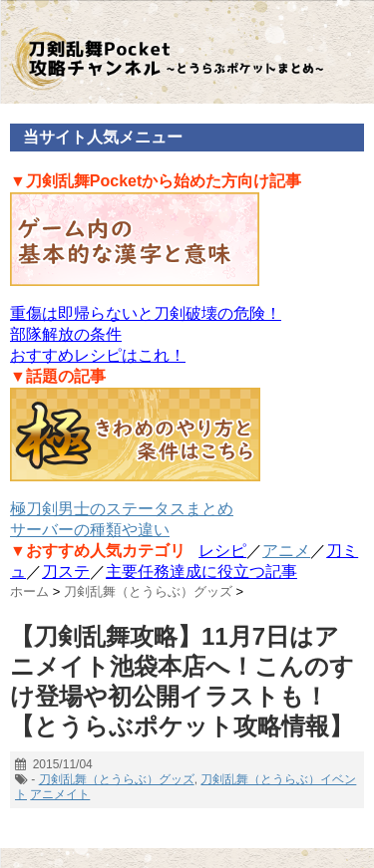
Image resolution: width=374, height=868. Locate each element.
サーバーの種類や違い (90, 530)
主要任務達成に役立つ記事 (201, 572)
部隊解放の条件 (66, 334)
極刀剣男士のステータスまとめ (122, 509)
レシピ (222, 551)
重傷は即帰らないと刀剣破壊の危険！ (146, 313)
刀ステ (66, 572)
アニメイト (60, 794)
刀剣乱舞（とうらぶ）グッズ (117, 779)
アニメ (286, 551)
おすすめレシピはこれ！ (98, 355)
